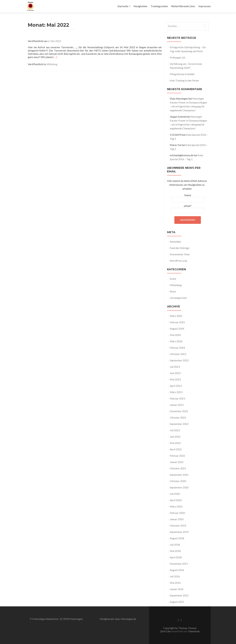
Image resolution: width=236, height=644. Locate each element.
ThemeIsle (194, 631)
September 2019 (179, 532)
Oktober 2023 (178, 354)
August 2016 (177, 570)
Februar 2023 (177, 398)
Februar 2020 (177, 513)
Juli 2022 (175, 430)
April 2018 (176, 557)
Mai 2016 (175, 583)
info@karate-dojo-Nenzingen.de (118, 619)
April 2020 (176, 500)
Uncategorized (178, 298)
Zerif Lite (166, 631)
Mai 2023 (175, 379)
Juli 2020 (175, 494)
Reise (173, 291)
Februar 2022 (177, 456)
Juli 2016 (175, 576)
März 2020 (176, 506)
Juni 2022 (175, 437)
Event (173, 279)
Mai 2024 (175, 335)
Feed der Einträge (180, 248)
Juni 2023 (175, 373)
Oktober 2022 (178, 417)
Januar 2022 (177, 462)
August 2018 (177, 538)
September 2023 (179, 360)
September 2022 (179, 424)
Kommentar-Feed (180, 254)
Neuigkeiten (140, 6)
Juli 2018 (175, 545)
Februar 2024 (177, 348)
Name (188, 198)
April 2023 (176, 386)
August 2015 (177, 602)
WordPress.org (178, 261)
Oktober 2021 (178, 468)
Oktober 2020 (178, 481)
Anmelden (175, 242)
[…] (55, 57)
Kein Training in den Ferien (184, 80)
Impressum (205, 6)
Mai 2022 (175, 443)
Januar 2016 (177, 589)
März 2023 (176, 392)
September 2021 (179, 475)
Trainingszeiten (159, 6)
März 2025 (176, 316)
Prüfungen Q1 (178, 57)
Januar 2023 (177, 405)
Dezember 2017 (179, 564)
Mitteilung (52, 64)
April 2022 (176, 449)
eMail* (188, 209)
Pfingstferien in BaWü (182, 74)
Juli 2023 (175, 367)
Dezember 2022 (179, 411)
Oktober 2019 (178, 525)
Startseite (123, 6)
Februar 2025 (177, 322)
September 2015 (179, 595)
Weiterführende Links (183, 6)
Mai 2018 (175, 551)
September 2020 (179, 487)
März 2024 (176, 341)
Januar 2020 (177, 519)
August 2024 (177, 329)
